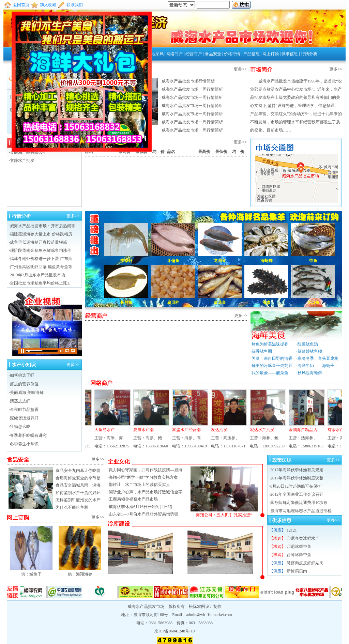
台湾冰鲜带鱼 (299, 555)
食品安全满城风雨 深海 (78, 485)
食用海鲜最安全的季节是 (78, 478)
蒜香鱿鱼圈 (262, 351)
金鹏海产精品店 (300, 430)
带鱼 (313, 261)
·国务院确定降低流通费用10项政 (298, 503)
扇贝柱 (173, 303)
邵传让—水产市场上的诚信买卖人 (139, 485)
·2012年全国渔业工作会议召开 (296, 494)
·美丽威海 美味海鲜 (26, 393)
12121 (292, 530)
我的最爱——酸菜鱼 (270, 373)
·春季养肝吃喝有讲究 (28, 435)
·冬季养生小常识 (24, 444)
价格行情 (232, 54)
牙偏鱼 (173, 261)
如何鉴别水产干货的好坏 (78, 493)
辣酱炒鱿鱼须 (310, 351)
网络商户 (174, 54)
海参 (267, 303)
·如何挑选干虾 (22, 375)
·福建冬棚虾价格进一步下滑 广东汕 (41, 259)
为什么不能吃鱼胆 (72, 507)
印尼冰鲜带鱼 (299, 547)
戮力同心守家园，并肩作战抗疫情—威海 (146, 470)
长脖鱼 (126, 303)
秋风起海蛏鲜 (310, 373)
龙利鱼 (220, 261)
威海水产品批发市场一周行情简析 (192, 89)
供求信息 (290, 54)
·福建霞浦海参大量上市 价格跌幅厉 (41, 234)
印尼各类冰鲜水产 (303, 538)
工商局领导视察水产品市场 (133, 499)
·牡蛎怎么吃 (20, 427)
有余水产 (333, 430)
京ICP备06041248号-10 (175, 631)
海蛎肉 (267, 261)
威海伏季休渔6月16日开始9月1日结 (140, 507)
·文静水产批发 (22, 160)
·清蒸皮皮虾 (20, 401)
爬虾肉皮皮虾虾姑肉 (305, 563)
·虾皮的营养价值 (24, 384)
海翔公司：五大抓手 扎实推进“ (224, 512)
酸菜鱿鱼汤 (308, 344)
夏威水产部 (141, 430)
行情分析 (309, 54)
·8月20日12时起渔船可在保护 (295, 486)
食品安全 (213, 54)
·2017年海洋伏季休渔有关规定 (296, 470)
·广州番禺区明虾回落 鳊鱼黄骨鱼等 (41, 267)
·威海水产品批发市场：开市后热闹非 (42, 226)
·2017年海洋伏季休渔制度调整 (296, 478)
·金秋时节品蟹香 (24, 410)
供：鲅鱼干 (31, 571)
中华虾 (126, 261)
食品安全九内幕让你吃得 (78, 471)
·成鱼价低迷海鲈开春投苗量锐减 (38, 242)
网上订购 (271, 54)
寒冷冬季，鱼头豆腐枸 (318, 358)
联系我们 (75, 5)
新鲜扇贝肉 (297, 571)
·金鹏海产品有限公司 (28, 152)
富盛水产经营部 (184, 430)
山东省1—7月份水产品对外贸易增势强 (143, 514)
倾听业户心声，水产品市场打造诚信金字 (146, 492)
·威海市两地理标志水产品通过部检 (300, 511)
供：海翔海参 (80, 571)
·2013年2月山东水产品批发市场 (37, 275)
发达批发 (216, 430)
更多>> (240, 69)
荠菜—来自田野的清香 (272, 358)
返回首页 (21, 5)
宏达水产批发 (259, 430)
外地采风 (155, 54)
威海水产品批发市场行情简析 (188, 81)
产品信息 (252, 54)
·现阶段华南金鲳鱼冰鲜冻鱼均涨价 (40, 250)
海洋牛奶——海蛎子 (316, 366)
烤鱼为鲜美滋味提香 (270, 344)
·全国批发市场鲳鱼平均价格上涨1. (40, 283)
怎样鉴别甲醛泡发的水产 (78, 500)
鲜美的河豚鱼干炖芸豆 (272, 366)
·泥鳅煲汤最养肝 (24, 418)
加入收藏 (48, 5)
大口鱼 (313, 303)
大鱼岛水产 (102, 430)
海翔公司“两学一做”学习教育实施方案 (143, 477)
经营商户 (194, 54)
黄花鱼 (220, 303)
